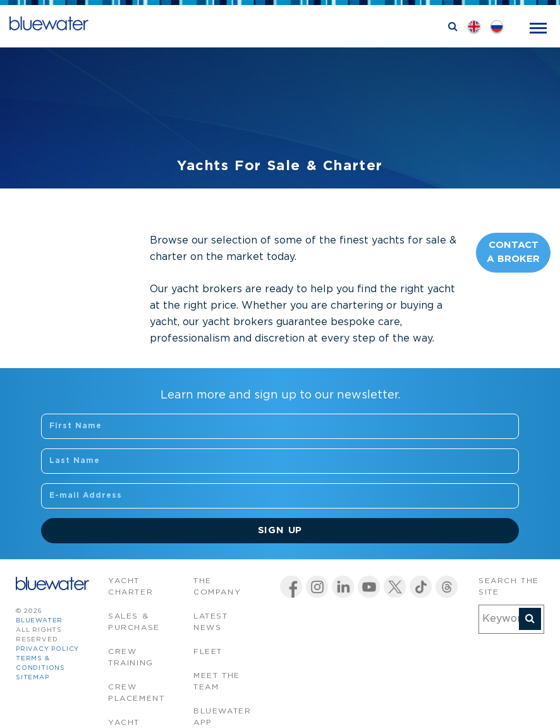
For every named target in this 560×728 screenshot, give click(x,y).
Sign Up (280, 530)
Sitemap (33, 678)
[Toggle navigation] (538, 27)
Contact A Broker (513, 252)
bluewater (39, 621)
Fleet (208, 652)
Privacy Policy (47, 649)
